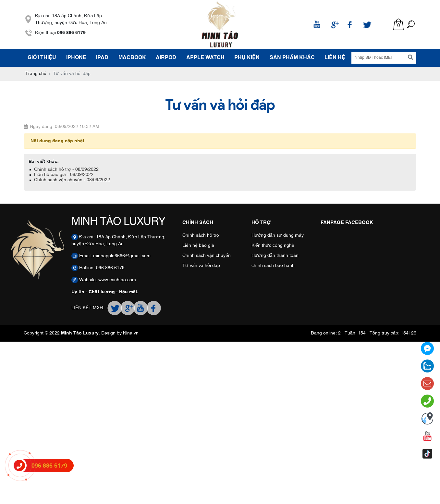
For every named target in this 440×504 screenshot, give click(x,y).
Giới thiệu (42, 58)
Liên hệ (335, 58)
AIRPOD (166, 58)
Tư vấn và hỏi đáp (201, 266)
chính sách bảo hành (273, 266)
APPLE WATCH (205, 58)
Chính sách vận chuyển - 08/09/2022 (72, 180)
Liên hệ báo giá (198, 246)
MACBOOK (132, 58)
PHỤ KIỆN (247, 58)
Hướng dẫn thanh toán (275, 256)
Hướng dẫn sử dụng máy (278, 235)
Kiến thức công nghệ (273, 246)
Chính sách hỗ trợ (201, 235)
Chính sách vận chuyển (207, 256)
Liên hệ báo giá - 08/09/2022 (64, 175)
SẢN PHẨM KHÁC (292, 58)
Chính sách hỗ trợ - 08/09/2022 (66, 170)
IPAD (102, 58)
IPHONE (76, 58)
